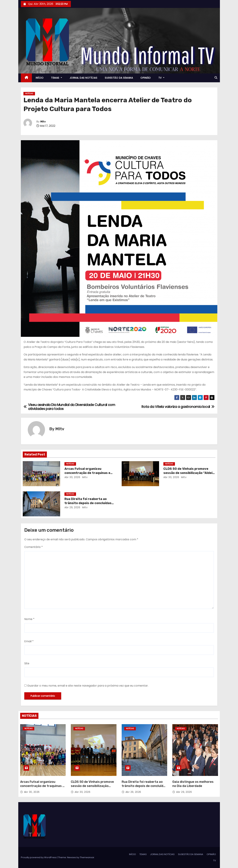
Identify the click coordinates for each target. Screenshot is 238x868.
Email (29, 641)
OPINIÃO (146, 78)
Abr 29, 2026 (72, 507)
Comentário (34, 547)
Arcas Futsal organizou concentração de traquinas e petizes (87, 473)
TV (161, 78)
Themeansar (87, 857)
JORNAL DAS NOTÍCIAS (83, 78)
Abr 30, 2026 (72, 477)
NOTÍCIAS (29, 94)
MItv (43, 122)
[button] (216, 78)
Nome (29, 619)
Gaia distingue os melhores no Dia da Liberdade (193, 784)
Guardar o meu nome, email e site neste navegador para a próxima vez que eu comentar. (88, 686)
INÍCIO (40, 78)
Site (27, 663)
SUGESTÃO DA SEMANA (119, 78)
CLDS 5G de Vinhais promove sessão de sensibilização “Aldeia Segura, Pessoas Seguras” (189, 473)
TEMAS (57, 78)
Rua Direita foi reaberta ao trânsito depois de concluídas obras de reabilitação (88, 503)
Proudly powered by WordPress (39, 857)
